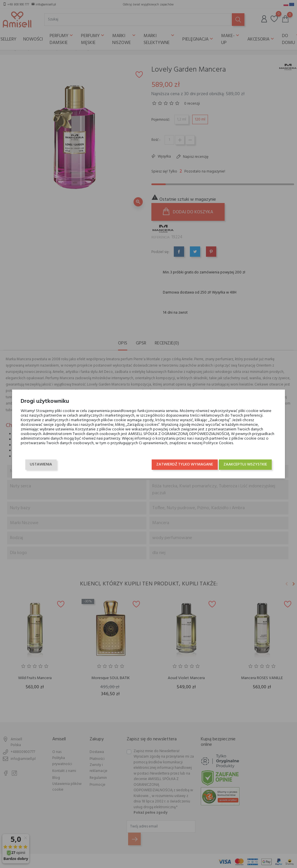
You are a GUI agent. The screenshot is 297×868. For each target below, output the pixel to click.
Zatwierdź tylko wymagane (188, 464)
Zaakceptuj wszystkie (249, 464)
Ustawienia (37, 464)
